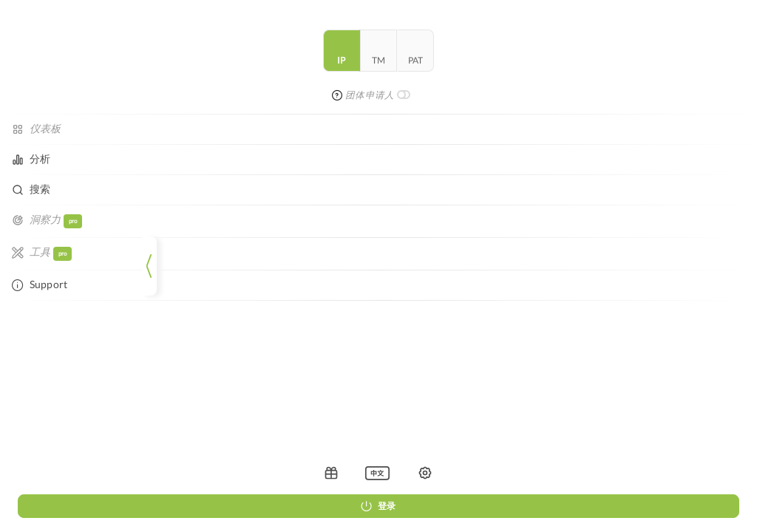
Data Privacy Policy (475, 286)
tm (71, 69)
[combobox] (435, 53)
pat (108, 69)
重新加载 (479, 188)
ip (34, 69)
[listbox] (70, 473)
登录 (71, 506)
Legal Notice (408, 286)
